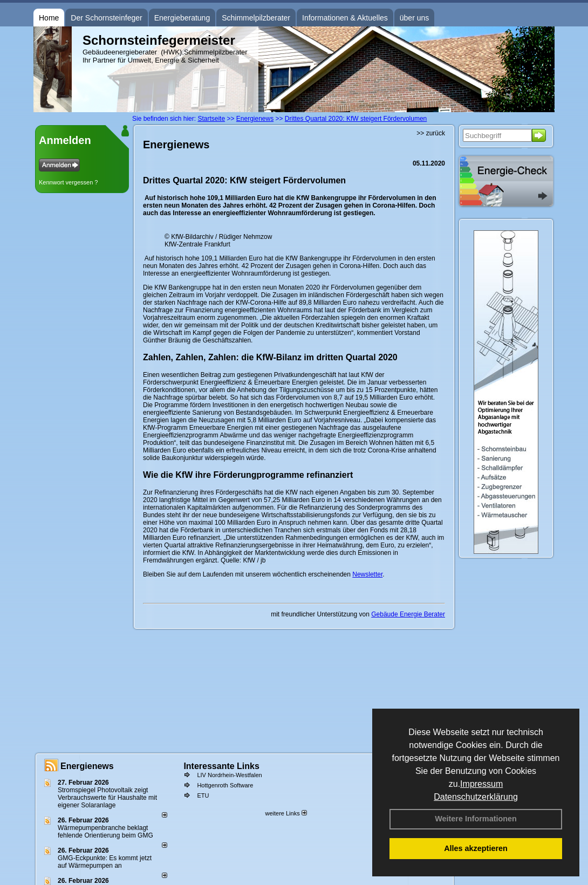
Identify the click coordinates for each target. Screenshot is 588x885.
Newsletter (367, 574)
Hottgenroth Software (225, 785)
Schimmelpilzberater (256, 18)
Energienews (87, 766)
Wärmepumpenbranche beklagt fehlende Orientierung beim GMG (105, 832)
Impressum (481, 784)
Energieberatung (182, 18)
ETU (203, 795)
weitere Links (286, 813)
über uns (414, 18)
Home (49, 18)
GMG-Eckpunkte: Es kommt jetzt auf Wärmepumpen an (105, 862)
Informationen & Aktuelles (345, 18)
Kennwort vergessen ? (68, 182)
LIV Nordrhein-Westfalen (229, 775)
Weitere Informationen (476, 819)
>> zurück (431, 133)
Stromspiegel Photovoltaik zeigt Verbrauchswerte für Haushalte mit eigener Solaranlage (107, 798)
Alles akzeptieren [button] (476, 848)
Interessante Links (221, 766)
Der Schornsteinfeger (106, 18)
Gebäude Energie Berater (408, 614)
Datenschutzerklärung (476, 797)
